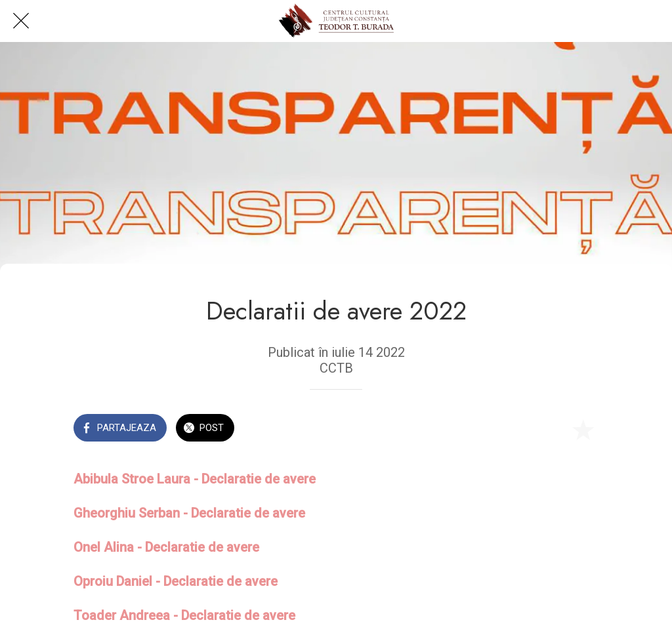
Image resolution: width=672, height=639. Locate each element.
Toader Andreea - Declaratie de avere (184, 615)
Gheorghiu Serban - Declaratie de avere (189, 513)
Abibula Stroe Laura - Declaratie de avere (195, 479)
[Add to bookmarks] (583, 429)
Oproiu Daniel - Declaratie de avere (176, 581)
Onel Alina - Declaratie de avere (166, 547)
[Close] (21, 21)
